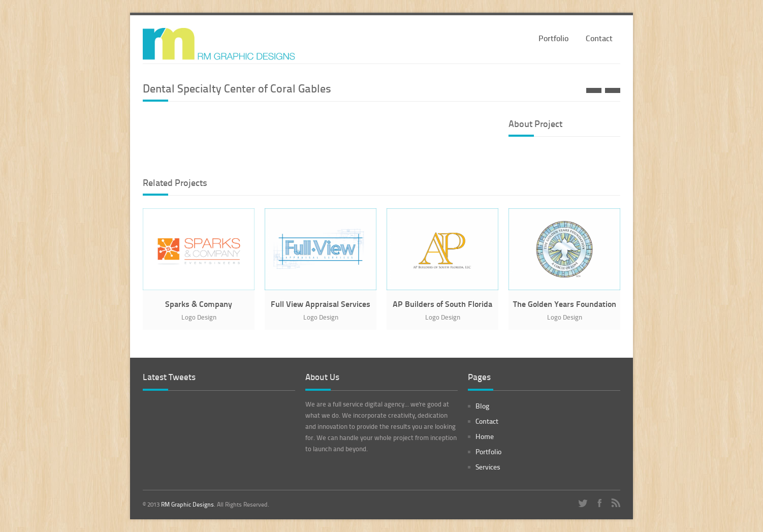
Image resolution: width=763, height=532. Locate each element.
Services (488, 467)
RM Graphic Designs (187, 504)
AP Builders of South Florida (442, 304)
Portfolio (553, 38)
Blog (482, 406)
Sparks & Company (199, 304)
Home (485, 436)
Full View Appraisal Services (321, 304)
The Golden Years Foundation (565, 304)
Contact (599, 38)
